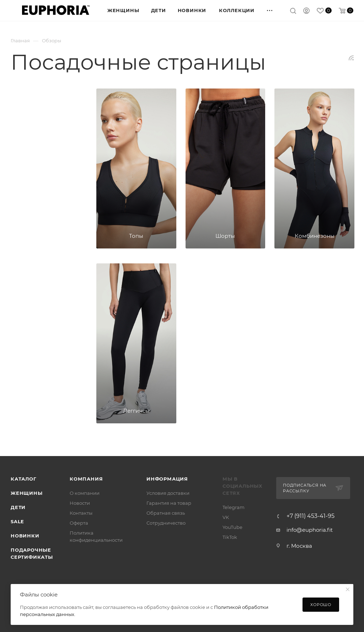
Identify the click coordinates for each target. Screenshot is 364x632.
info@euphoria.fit (310, 530)
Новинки (25, 536)
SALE (17, 521)
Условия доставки (168, 493)
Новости (80, 503)
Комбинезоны (315, 236)
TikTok (230, 537)
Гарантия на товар (169, 503)
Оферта (79, 523)
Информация (167, 479)
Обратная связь (166, 513)
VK (226, 517)
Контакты (81, 513)
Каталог (24, 479)
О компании (85, 493)
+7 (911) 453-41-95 (311, 516)
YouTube (232, 527)
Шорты (225, 236)
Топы (136, 236)
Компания (86, 479)
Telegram (234, 507)
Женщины (27, 493)
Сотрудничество (166, 523)
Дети (18, 507)
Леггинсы (136, 411)
